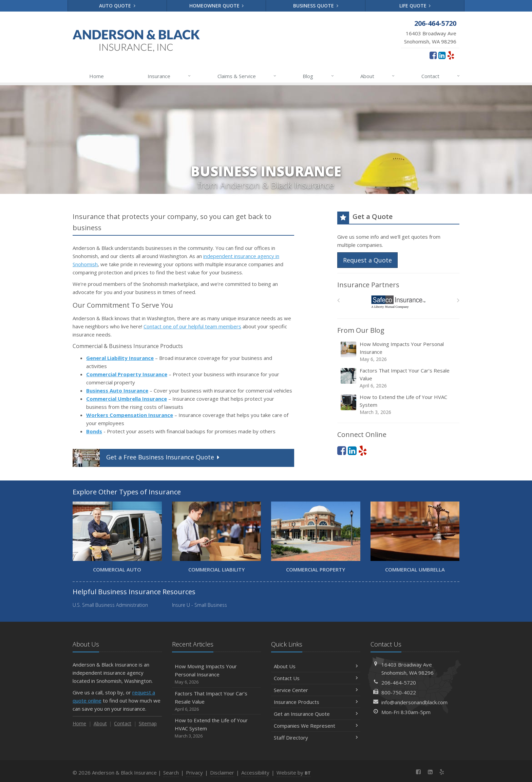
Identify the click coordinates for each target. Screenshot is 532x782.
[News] (453, 772)
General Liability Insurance (120, 358)
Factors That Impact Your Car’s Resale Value (399, 378)
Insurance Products (316, 702)
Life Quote (415, 6)
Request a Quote (367, 260)
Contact (441, 76)
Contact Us (316, 678)
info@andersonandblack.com (414, 702)
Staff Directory (316, 738)
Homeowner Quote (217, 6)
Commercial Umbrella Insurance (127, 399)
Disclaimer (222, 772)
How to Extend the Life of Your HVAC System (399, 405)
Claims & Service (247, 76)
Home (97, 76)
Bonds (94, 431)
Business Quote (316, 6)
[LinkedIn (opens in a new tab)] (442, 55)
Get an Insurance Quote (316, 714)
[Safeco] (398, 302)
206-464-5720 (399, 683)
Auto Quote (117, 6)
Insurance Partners (368, 285)
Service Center (316, 690)
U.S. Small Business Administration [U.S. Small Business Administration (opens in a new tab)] (110, 605)
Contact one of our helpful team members (192, 326)
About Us (316, 666)
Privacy (194, 772)
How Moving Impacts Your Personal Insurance (399, 352)
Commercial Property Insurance (127, 374)
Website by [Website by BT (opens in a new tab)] (294, 772)
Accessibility (255, 772)
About (378, 76)
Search (171, 772)
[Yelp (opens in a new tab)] (451, 55)
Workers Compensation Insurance (130, 415)
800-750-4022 (399, 692)
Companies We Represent (316, 726)
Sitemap (148, 723)
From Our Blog (361, 330)
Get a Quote (147, 458)
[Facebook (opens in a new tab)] (433, 55)
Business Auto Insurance (117, 390)
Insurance (169, 76)
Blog (318, 76)
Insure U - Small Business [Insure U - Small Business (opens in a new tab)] (199, 605)
